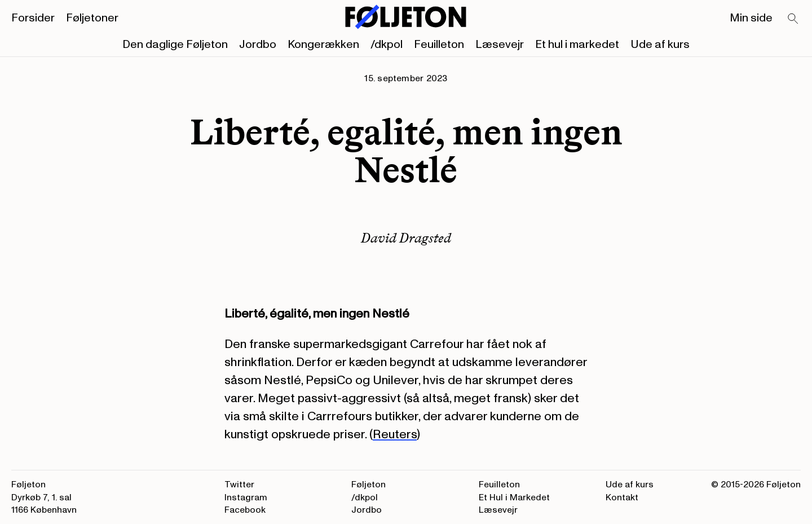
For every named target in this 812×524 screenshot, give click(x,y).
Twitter (239, 485)
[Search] (793, 19)
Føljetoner (92, 18)
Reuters (395, 434)
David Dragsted (406, 238)
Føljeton (369, 485)
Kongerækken (323, 45)
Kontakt (622, 497)
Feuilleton (439, 45)
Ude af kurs (660, 45)
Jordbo (258, 45)
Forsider (33, 18)
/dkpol (387, 45)
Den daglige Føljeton (175, 45)
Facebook (245, 510)
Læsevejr (500, 45)
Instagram (246, 497)
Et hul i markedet (577, 45)
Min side (751, 18)
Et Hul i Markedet (514, 497)
